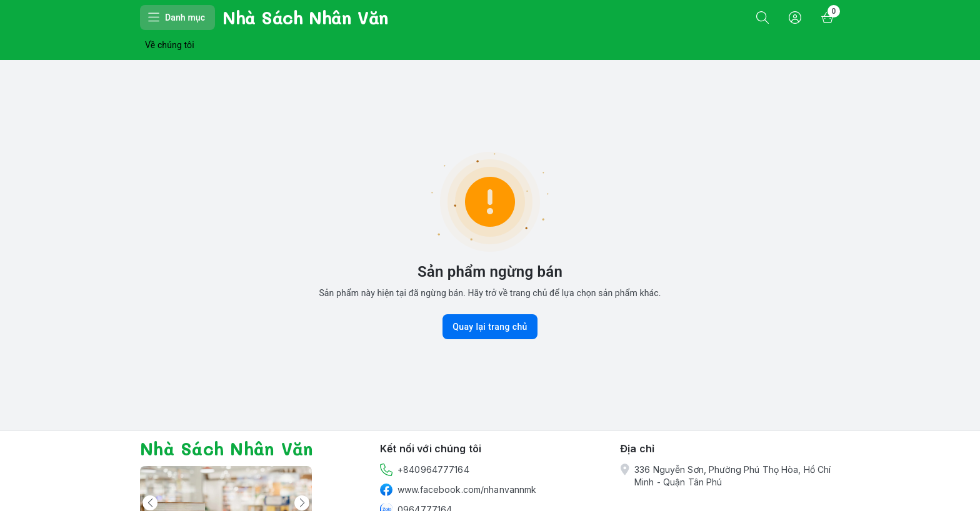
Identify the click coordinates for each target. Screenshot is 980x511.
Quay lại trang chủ (490, 327)
